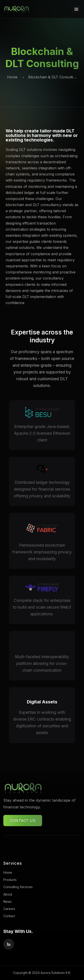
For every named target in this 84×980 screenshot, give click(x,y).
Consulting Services (18, 887)
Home (12, 77)
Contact (9, 916)
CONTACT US (23, 821)
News (8, 902)
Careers (9, 909)
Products (10, 880)
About (8, 894)
